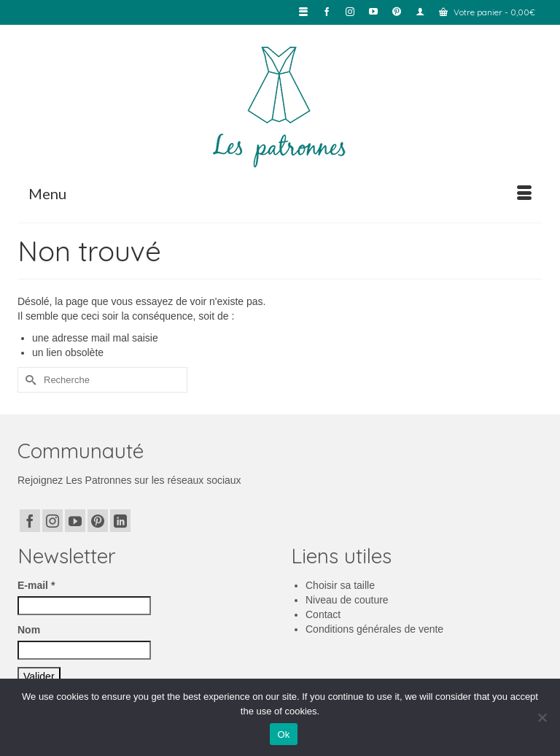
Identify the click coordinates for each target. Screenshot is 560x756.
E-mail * (36, 585)
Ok (283, 734)
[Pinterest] (98, 521)
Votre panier (487, 12)
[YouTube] (75, 521)
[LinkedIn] (120, 521)
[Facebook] (30, 521)
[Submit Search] (28, 380)
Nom (29, 630)
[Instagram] (52, 521)
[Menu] (280, 193)
